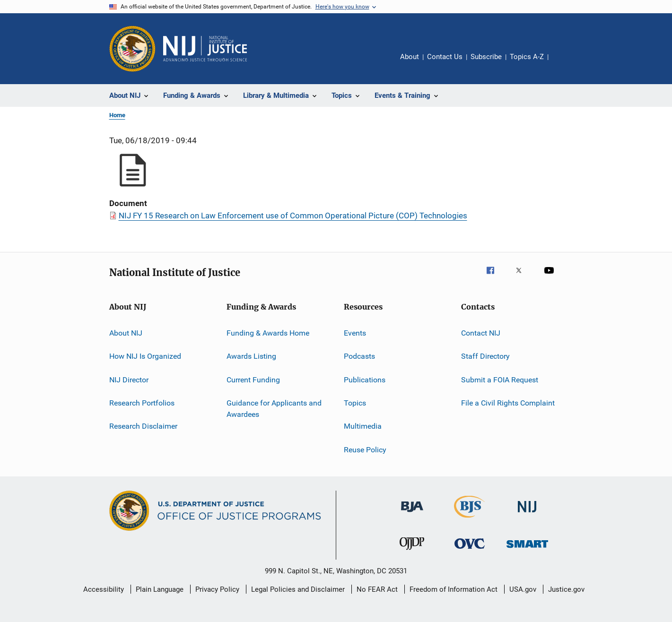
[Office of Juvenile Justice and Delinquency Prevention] (412, 552)
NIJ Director (129, 380)
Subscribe (486, 57)
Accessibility (104, 589)
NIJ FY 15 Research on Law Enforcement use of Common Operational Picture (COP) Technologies (293, 216)
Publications (365, 380)
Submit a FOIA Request (500, 380)
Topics (355, 403)
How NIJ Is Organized (145, 356)
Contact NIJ (481, 333)
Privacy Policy (217, 589)
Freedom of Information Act (454, 589)
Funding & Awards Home (268, 333)
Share (563, 63)
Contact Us (445, 57)
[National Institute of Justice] (527, 514)
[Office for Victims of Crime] (470, 550)
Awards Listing (251, 356)
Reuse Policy (365, 450)
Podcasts (359, 356)
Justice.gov (566, 589)
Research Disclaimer (143, 426)
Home (117, 115)
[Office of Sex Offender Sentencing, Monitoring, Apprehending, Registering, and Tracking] (527, 549)
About (410, 57)
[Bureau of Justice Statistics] (469, 519)
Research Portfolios (142, 403)
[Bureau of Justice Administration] (412, 514)
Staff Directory (485, 356)
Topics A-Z (527, 57)
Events (355, 333)
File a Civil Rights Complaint (508, 403)
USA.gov (523, 589)
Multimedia (363, 426)
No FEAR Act (377, 589)
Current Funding (253, 380)
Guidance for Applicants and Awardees (274, 409)
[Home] (205, 49)
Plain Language (160, 589)
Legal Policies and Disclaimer (298, 589)
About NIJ (126, 333)
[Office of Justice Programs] (132, 49)
